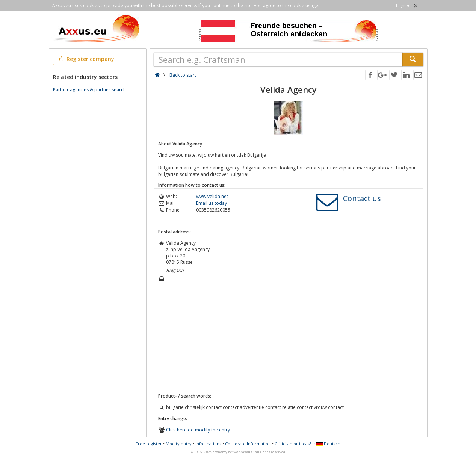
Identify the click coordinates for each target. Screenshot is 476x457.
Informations (208, 444)
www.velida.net (212, 196)
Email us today (212, 203)
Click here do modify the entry (198, 430)
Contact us (362, 198)
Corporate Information (248, 444)
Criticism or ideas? (293, 444)
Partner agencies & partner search (89, 90)
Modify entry (179, 444)
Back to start (183, 75)
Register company (86, 59)
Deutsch (328, 444)
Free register (149, 444)
